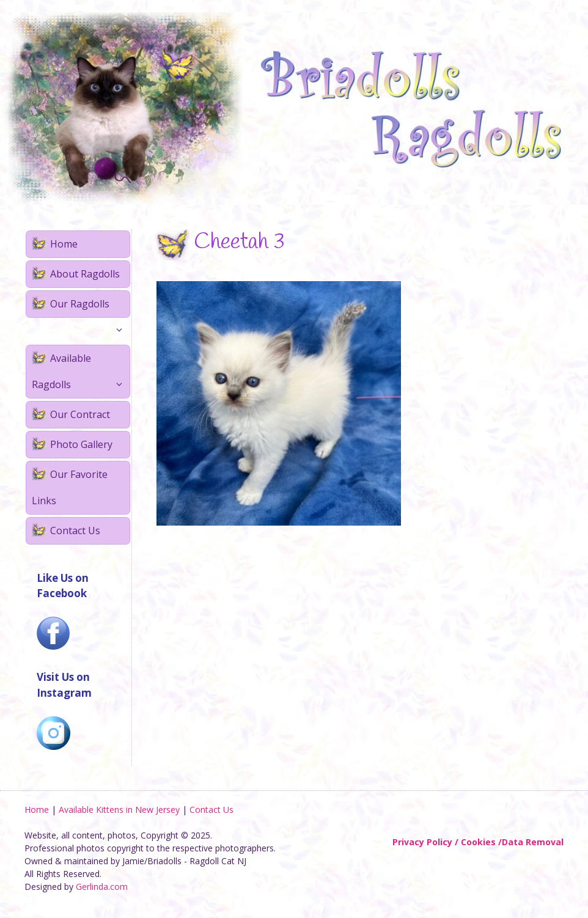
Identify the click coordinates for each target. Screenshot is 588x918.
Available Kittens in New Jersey (119, 810)
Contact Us (75, 531)
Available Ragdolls (81, 375)
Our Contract (80, 414)
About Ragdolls (85, 274)
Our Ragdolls (90, 307)
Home (64, 244)
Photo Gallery (81, 444)
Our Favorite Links (70, 487)
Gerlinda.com (102, 887)
